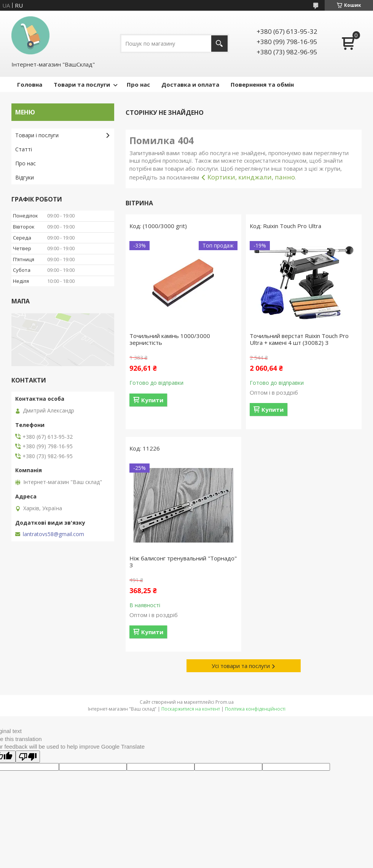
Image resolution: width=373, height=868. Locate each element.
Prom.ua (225, 702)
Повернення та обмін (262, 84)
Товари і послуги (37, 135)
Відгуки (25, 177)
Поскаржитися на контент (191, 709)
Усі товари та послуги (241, 666)
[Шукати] (219, 44)
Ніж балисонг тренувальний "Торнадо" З (183, 562)
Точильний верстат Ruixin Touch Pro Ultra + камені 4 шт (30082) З (299, 339)
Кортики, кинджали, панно (251, 177)
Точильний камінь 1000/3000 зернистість (170, 339)
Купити (152, 400)
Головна (30, 84)
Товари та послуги (82, 84)
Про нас (138, 84)
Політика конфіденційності (255, 709)
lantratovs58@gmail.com (53, 534)
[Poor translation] (28, 757)
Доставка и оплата (190, 84)
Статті (24, 149)
